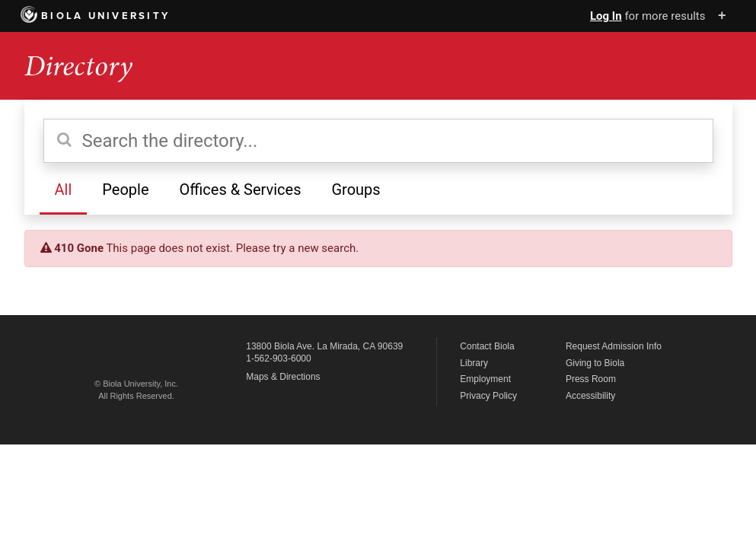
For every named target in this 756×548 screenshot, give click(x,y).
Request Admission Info (614, 346)
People (125, 190)
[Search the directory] (378, 141)
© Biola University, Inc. (136, 384)
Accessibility (590, 396)
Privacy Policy (488, 396)
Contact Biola (487, 346)
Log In (606, 16)
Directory (78, 66)
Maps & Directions (283, 377)
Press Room (591, 379)
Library (474, 363)
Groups (356, 190)
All (64, 190)
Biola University (96, 16)
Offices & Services (240, 190)
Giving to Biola (595, 363)
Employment (485, 379)
